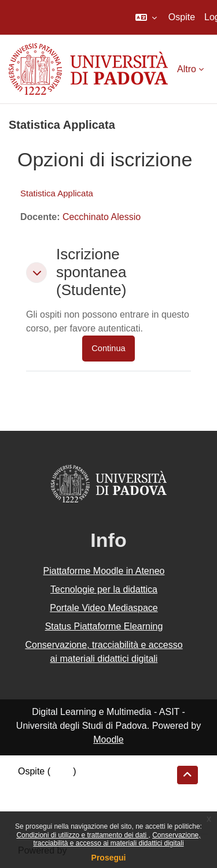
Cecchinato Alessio (102, 217)
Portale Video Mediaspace (104, 608)
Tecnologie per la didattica (104, 589)
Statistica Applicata (57, 193)
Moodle (108, 740)
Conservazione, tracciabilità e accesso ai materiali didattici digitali (117, 839)
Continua (108, 348)
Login (62, 771)
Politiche (35, 802)
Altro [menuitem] (187, 69)
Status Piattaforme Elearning (104, 626)
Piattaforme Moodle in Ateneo (104, 571)
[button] (146, 17)
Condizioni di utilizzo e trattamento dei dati (82, 835)
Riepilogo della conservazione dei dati (96, 787)
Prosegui (109, 858)
